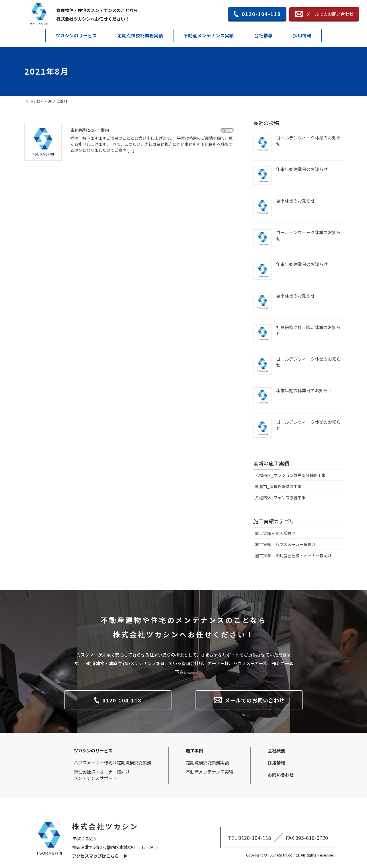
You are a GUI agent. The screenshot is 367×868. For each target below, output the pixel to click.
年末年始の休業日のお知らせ (304, 390)
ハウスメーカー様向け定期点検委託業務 (112, 762)
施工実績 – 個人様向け (275, 533)
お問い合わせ (281, 774)
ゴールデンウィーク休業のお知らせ (308, 141)
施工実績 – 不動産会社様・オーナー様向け (293, 556)
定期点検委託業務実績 (140, 35)
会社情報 (263, 35)
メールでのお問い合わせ (324, 14)
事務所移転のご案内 (90, 130)
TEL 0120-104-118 (249, 838)
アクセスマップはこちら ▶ (100, 856)
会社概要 (276, 750)
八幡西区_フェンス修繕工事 (280, 498)
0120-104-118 (257, 14)
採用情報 (302, 35)
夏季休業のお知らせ (295, 201)
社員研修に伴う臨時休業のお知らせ (308, 330)
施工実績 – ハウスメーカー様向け (285, 544)
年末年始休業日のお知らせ (302, 169)
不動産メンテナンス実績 (209, 35)
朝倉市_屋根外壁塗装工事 (278, 486)
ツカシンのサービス (76, 35)
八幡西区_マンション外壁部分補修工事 (290, 475)
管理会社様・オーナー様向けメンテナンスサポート (102, 775)
